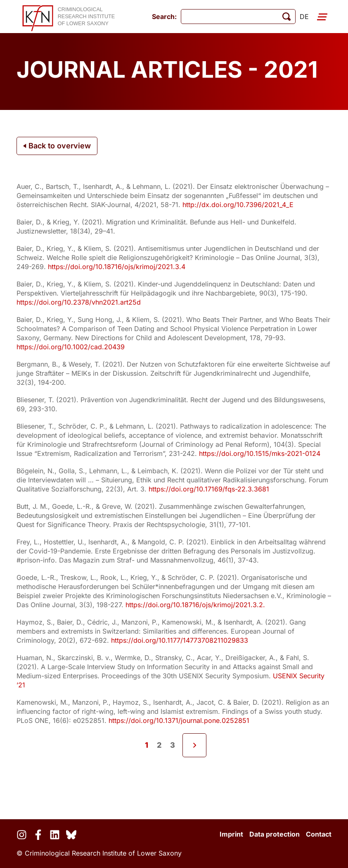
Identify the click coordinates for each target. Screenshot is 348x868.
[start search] (286, 17)
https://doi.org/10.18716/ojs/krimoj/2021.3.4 (117, 267)
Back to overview (57, 146)
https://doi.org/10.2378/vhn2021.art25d (79, 302)
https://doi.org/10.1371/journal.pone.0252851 (179, 720)
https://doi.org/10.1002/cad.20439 (71, 347)
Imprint (231, 834)
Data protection (275, 834)
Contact (319, 834)
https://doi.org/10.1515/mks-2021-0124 (260, 453)
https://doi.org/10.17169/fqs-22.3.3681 (209, 489)
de (304, 17)
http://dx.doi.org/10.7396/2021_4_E (238, 205)
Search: (164, 17)
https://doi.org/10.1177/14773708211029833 (180, 640)
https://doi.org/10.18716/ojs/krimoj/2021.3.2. (195, 605)
